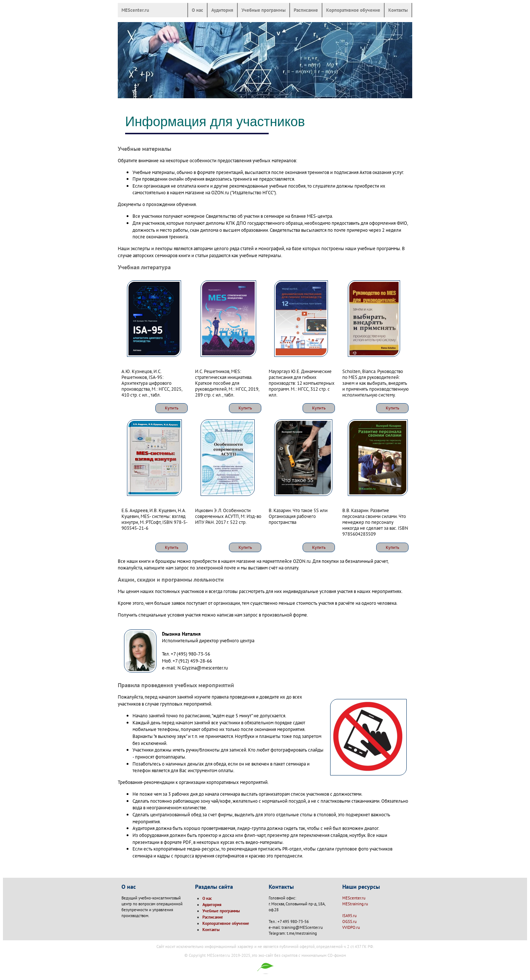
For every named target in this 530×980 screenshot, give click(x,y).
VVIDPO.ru (351, 927)
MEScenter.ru (135, 10)
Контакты (398, 10)
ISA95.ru (349, 916)
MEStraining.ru (355, 904)
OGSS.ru (349, 922)
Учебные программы (264, 10)
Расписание (306, 10)
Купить (172, 408)
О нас (197, 10)
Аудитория (222, 10)
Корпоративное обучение (353, 10)
